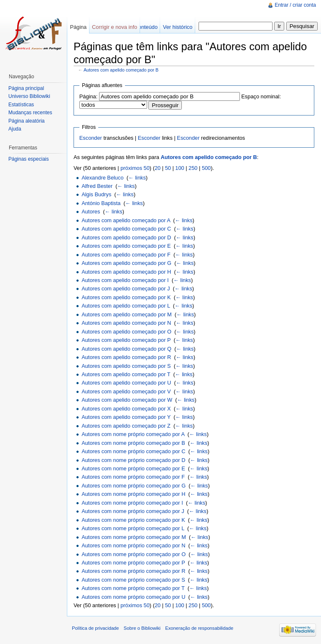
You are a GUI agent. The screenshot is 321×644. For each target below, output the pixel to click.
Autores (91, 212)
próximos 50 (135, 168)
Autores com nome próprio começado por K (133, 520)
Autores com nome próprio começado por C (133, 451)
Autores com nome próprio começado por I (132, 503)
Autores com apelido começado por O (126, 332)
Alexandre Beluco (102, 178)
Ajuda (15, 129)
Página (78, 27)
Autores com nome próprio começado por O (134, 554)
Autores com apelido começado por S (126, 366)
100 (180, 168)
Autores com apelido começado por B (121, 70)
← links (137, 178)
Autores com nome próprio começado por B (133, 443)
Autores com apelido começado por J (126, 289)
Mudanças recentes (30, 113)
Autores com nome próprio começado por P (133, 563)
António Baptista (101, 203)
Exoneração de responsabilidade (199, 628)
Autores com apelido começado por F (126, 255)
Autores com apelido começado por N (126, 323)
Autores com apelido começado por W (127, 400)
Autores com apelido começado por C (126, 229)
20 (158, 168)
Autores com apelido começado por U (126, 383)
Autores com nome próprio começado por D (133, 460)
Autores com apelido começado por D (126, 237)
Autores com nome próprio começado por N (133, 545)
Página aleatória (27, 121)
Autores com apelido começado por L (126, 306)
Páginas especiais (29, 159)
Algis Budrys (96, 194)
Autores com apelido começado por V (126, 391)
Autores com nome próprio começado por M (134, 537)
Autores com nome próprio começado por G (134, 486)
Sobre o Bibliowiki (142, 628)
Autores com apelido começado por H (126, 272)
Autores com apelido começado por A (126, 220)
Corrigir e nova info (115, 27)
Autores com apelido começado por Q (126, 349)
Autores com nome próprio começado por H (133, 494)
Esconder (91, 138)
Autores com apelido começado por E (126, 246)
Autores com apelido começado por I (125, 280)
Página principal (26, 88)
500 (206, 168)
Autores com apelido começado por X (126, 409)
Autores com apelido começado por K (126, 297)
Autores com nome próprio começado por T (133, 588)
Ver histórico (178, 27)
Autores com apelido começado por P (126, 340)
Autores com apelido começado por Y (126, 417)
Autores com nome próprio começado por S (133, 580)
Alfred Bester (97, 186)
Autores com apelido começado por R (126, 357)
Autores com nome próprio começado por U (133, 597)
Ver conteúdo (142, 27)
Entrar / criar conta (295, 5)
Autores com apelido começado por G (126, 263)
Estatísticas (21, 105)
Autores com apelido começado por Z (126, 426)
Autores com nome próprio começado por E (133, 468)
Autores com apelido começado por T (126, 374)
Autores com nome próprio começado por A (133, 434)
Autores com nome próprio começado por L (133, 528)
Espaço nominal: (261, 96)
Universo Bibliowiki (29, 96)
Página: (88, 96)
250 (193, 168)
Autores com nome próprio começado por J (133, 511)
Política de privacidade (96, 628)
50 (168, 168)
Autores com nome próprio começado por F (133, 477)
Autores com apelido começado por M (127, 314)
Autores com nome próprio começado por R (133, 571)
